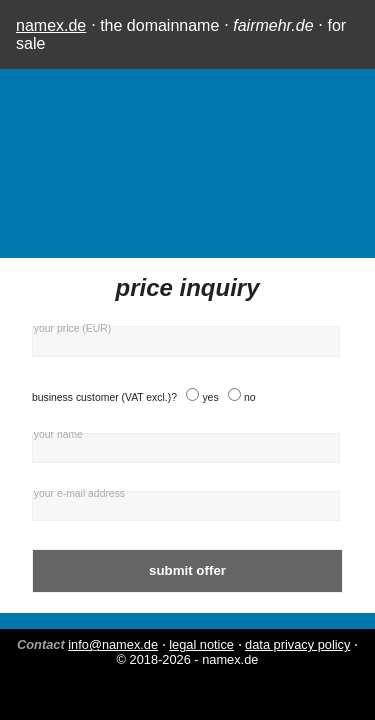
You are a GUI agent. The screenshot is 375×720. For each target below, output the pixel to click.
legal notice (201, 644)
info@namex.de (113, 644)
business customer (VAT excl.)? (104, 397)
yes (210, 397)
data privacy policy (297, 644)
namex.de (51, 25)
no (250, 397)
